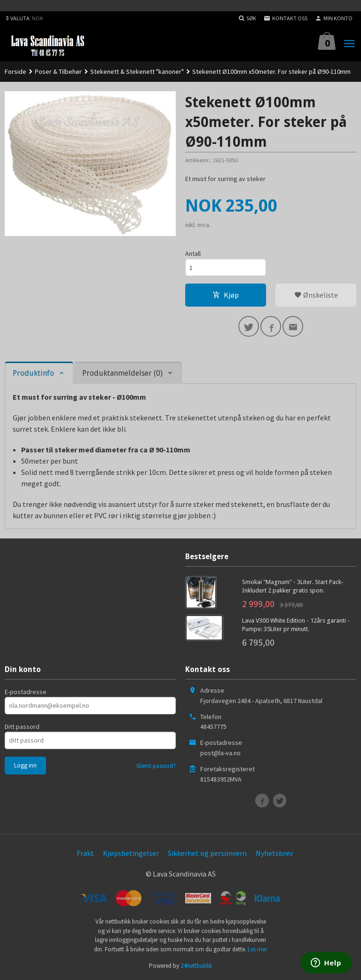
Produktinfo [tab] (33, 373)
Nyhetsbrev (274, 853)
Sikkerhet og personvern (207, 853)
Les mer (257, 949)
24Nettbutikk (196, 966)
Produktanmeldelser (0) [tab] (122, 373)
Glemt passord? (156, 766)
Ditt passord (22, 727)
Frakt (85, 853)
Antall (193, 253)
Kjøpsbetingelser (131, 853)
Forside (16, 71)
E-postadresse (26, 692)
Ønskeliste (316, 295)
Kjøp (226, 295)
